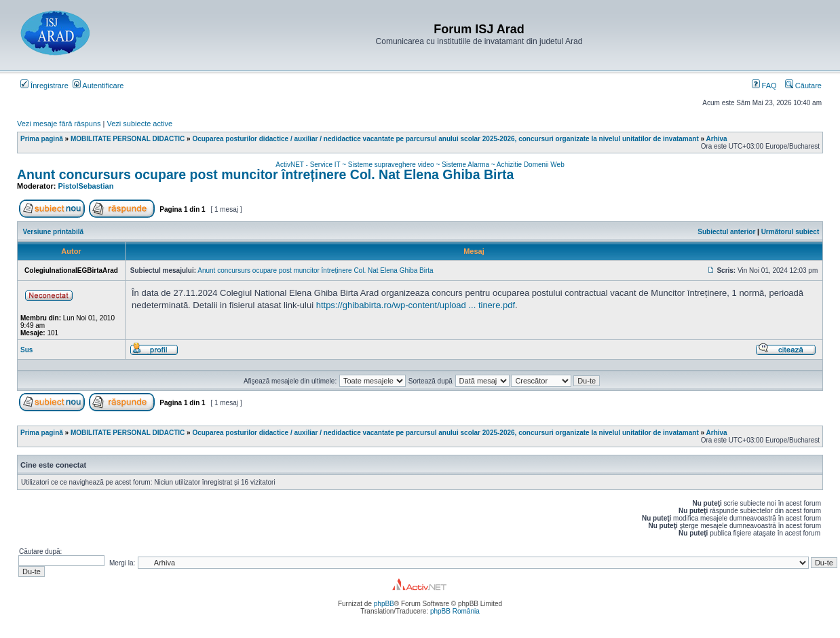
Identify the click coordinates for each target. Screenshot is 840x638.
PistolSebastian (86, 186)
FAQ (764, 86)
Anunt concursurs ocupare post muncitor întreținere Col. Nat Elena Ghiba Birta (265, 174)
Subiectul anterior (726, 232)
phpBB (384, 604)
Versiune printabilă (53, 232)
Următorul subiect (790, 232)
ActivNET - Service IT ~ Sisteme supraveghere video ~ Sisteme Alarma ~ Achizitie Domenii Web (420, 165)
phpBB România (455, 611)
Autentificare (98, 86)
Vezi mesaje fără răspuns (59, 124)
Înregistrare (44, 86)
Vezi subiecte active (140, 124)
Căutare (803, 86)
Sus (26, 350)
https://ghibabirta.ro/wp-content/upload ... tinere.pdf (416, 305)
